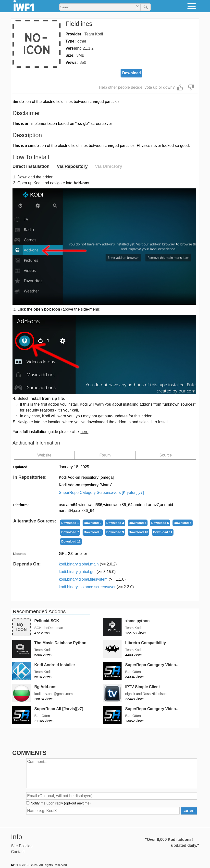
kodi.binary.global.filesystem (92, 579)
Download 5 (160, 523)
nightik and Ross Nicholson (146, 694)
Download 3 (115, 523)
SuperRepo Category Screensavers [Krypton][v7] (101, 493)
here (84, 432)
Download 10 (139, 532)
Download (131, 73)
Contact (18, 852)
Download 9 (115, 532)
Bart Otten (133, 672)
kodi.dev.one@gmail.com (53, 694)
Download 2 (93, 523)
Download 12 (71, 541)
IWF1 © (16, 865)
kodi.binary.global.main (88, 564)
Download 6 (183, 523)
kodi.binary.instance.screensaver (96, 587)
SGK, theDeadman (49, 628)
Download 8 (93, 532)
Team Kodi (94, 34)
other (82, 41)
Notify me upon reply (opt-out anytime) (61, 803)
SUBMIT (189, 811)
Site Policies (22, 846)
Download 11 (163, 532)
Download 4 (138, 523)
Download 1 (70, 523)
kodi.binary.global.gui (87, 572)
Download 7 (70, 532)
